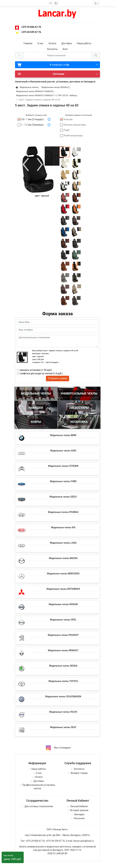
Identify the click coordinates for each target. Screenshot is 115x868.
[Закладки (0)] (51, 3)
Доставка (67, 43)
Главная (28, 43)
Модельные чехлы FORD (63, 481)
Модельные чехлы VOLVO (63, 712)
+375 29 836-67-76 (31, 27)
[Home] (17, 87)
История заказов (79, 810)
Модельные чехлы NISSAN (63, 604)
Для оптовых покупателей (39, 806)
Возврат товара (79, 773)
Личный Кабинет (79, 806)
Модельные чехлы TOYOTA (63, 681)
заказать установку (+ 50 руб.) (36, 370)
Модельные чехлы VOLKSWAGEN (63, 696)
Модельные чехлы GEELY (63, 497)
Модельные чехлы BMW (63, 435)
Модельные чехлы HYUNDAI (63, 512)
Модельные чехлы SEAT (63, 727)
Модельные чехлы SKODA (63, 666)
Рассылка (79, 818)
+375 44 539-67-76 (31, 32)
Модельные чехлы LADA (63, 543)
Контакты (52, 49)
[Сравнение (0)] (56, 3)
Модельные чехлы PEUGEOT (63, 635)
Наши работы (84, 43)
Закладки (79, 814)
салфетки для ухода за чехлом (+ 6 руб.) (41, 373)
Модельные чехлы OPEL (63, 620)
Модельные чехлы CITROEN (63, 466)
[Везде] (19, 56)
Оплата (52, 43)
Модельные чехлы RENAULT (63, 650)
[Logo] (57, 13)
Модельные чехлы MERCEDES (63, 574)
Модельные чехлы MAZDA (63, 558)
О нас (40, 43)
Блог (65, 49)
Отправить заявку (57, 378)
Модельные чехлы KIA (63, 527)
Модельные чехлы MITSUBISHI (63, 589)
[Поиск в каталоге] (57, 56)
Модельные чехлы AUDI (63, 451)
